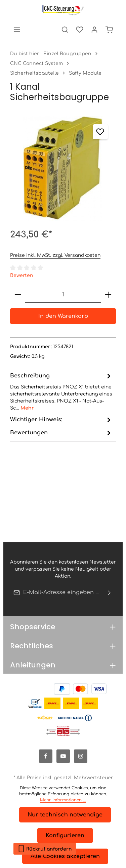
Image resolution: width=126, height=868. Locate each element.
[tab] (61, 391)
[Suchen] (65, 29)
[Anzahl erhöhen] (108, 295)
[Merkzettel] (80, 29)
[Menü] (17, 29)
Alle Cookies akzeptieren (65, 856)
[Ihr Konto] (94, 29)
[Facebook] (46, 756)
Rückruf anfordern (45, 847)
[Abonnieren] (109, 593)
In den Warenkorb (63, 316)
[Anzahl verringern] (18, 295)
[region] (63, 169)
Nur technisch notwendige (65, 815)
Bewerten (22, 275)
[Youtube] (63, 756)
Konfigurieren (65, 836)
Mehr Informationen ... (63, 800)
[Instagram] (81, 756)
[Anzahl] (63, 295)
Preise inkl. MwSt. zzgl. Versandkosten (55, 255)
